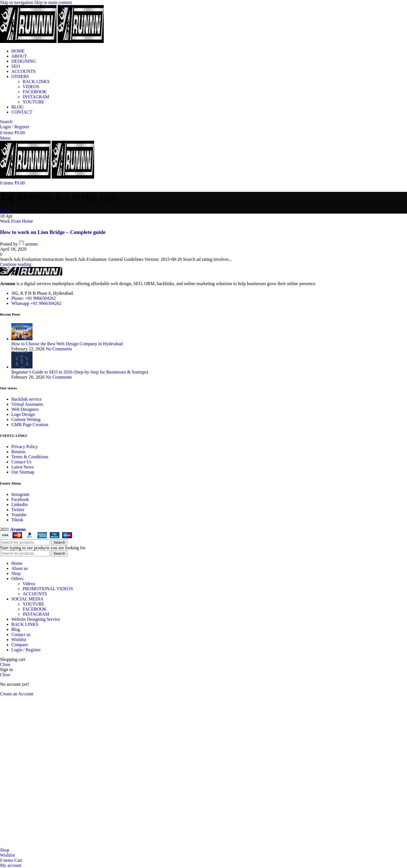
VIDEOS (31, 87)
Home (6, 211)
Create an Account (17, 694)
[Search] (6, 122)
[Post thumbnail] (22, 339)
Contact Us (21, 462)
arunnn (31, 244)
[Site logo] (29, 41)
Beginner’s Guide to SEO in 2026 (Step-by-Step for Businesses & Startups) (80, 372)
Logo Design (23, 414)
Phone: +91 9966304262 (33, 298)
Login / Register (26, 650)
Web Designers (25, 409)
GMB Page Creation (30, 425)
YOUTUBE (33, 102)
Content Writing (26, 419)
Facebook (20, 499)
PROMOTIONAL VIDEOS (48, 589)
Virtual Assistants (27, 404)
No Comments (59, 349)
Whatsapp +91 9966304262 (36, 303)
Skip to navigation (17, 2)
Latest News (23, 467)
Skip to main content (53, 2)
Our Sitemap (23, 472)
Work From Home (17, 221)
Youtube (19, 515)
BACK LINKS (36, 82)
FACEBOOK (35, 92)
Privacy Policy (25, 447)
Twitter (18, 510)
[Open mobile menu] (5, 138)
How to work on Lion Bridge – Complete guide (53, 232)
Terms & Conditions (30, 457)
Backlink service (26, 399)
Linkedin (20, 504)
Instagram (20, 494)
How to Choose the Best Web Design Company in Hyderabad (67, 344)
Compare (20, 645)
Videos (29, 584)
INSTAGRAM (36, 97)
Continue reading (16, 264)
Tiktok (17, 520)
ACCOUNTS (35, 594)
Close (5, 664)
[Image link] (31, 274)
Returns (18, 452)
